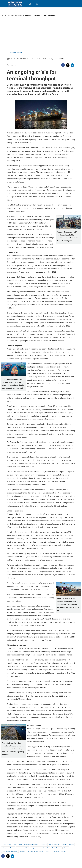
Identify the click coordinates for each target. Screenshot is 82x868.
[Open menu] (3, 4)
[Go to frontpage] (15, 4)
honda (71, 844)
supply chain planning (36, 851)
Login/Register (31, 4)
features (44, 844)
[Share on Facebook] (63, 65)
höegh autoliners (8, 848)
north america (57, 848)
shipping (22, 851)
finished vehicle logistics (58, 844)
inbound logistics (23, 848)
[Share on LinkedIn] (72, 65)
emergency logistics (31, 844)
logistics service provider (40, 848)
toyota (48, 851)
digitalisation (7, 844)
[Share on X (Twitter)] (68, 65)
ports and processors (10, 851)
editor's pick (18, 844)
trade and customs (60, 851)
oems (66, 848)
